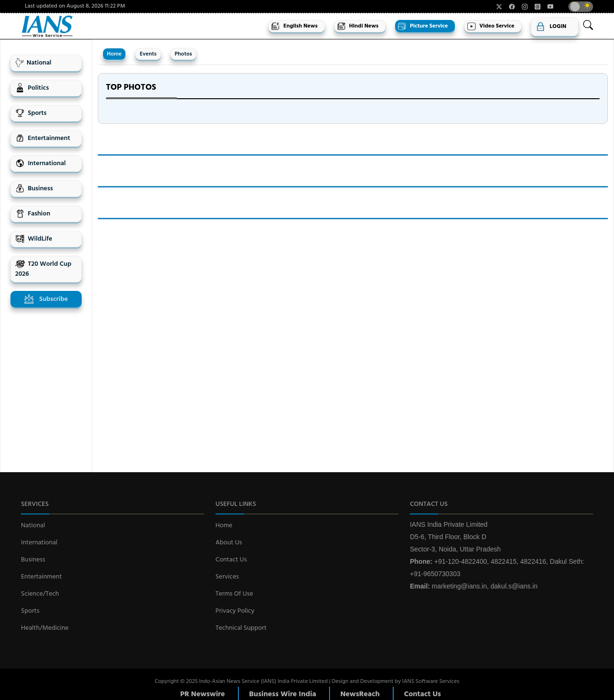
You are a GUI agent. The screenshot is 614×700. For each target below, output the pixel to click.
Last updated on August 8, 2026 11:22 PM (75, 6)
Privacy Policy (235, 611)
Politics (32, 88)
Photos (184, 54)
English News (294, 26)
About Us (229, 543)
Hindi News (358, 26)
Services (227, 577)
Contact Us (231, 560)
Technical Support (241, 628)
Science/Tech (40, 594)
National (33, 63)
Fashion (33, 214)
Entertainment (43, 138)
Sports (31, 113)
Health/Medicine (45, 628)
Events (148, 54)
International (40, 163)
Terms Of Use (234, 594)
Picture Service (423, 26)
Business (34, 189)
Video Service (491, 26)
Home (114, 54)
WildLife (34, 239)
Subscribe (46, 299)
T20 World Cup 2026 (43, 269)
